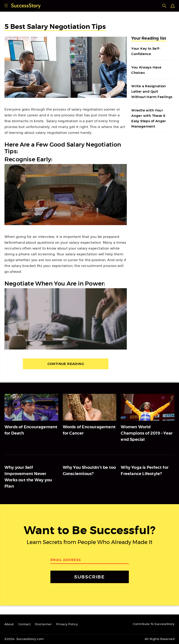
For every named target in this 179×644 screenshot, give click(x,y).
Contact (25, 624)
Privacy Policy (67, 624)
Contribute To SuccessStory (154, 624)
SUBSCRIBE (89, 577)
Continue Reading (66, 364)
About (9, 624)
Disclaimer (43, 624)
